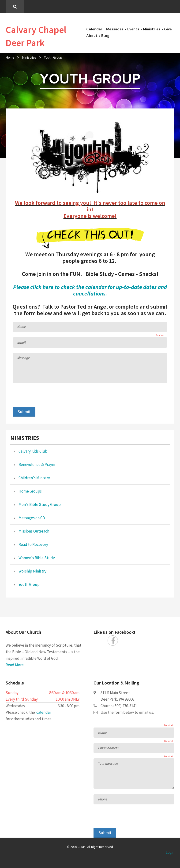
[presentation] (48, 398)
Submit (24, 412)
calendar (44, 712)
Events (133, 30)
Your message (108, 763)
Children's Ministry (34, 478)
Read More (15, 665)
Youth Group (53, 57)
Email (22, 342)
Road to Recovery (33, 544)
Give (168, 30)
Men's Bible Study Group (40, 504)
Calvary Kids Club (33, 451)
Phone (103, 799)
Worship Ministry (32, 571)
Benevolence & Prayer (37, 465)
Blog (105, 36)
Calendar (94, 30)
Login (170, 852)
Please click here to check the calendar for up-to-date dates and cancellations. (90, 290)
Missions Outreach (34, 531)
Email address (108, 748)
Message (24, 358)
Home (10, 57)
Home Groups (30, 491)
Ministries (152, 30)
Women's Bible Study (37, 558)
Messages (115, 30)
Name (22, 327)
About (92, 36)
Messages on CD (32, 518)
